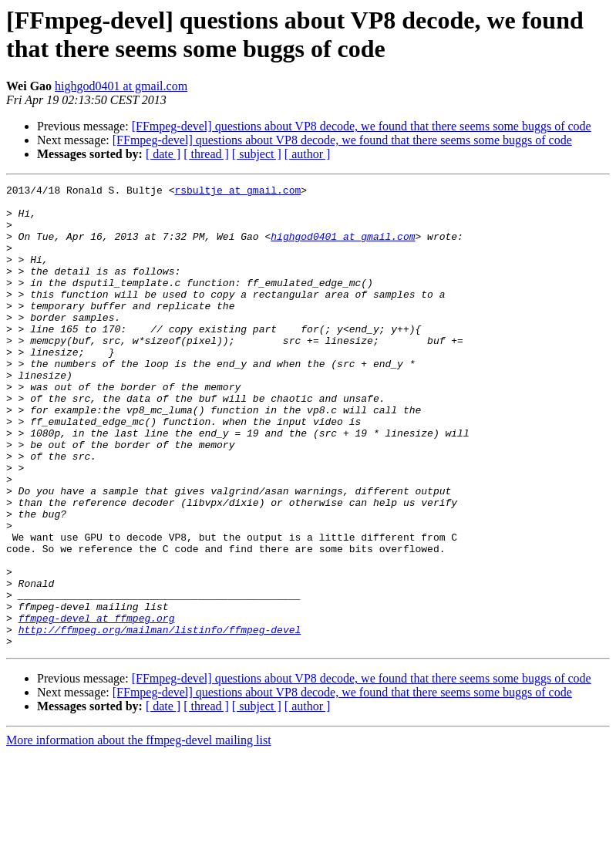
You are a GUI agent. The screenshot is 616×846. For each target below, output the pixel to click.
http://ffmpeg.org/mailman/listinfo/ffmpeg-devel (160, 720)
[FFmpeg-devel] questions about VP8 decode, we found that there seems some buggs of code (362, 126)
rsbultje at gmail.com (237, 192)
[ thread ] (206, 154)
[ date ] (163, 154)
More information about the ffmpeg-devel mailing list (139, 833)
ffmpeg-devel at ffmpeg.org (97, 706)
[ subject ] (257, 154)
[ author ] (308, 154)
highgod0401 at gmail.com (121, 86)
